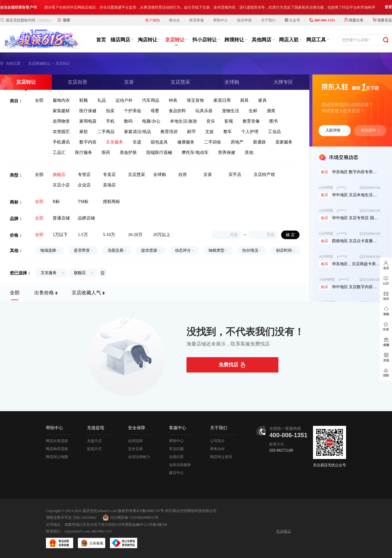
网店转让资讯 (221, 457)
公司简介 (217, 441)
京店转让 (176, 40)
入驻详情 (335, 130)
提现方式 (94, 449)
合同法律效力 (139, 457)
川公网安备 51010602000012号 (131, 518)
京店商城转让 (39, 63)
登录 (66, 20)
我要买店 (382, 20)
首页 (101, 40)
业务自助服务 (180, 465)
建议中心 (176, 473)
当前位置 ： (15, 63)
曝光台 (175, 20)
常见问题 (176, 449)
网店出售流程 (57, 441)
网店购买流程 (57, 449)
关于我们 (268, 20)
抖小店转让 (206, 40)
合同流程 (135, 441)
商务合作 (217, 449)
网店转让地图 (57, 457)
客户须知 (153, 20)
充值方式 (94, 441)
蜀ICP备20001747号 (148, 511)
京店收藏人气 (86, 293)
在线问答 (176, 457)
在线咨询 (371, 130)
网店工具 (318, 40)
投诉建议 (284, 531)
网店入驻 (290, 40)
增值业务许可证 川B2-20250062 (71, 518)
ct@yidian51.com (77, 531)
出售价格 (44, 293)
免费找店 (228, 365)
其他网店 (263, 40)
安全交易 (135, 449)
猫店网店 (122, 40)
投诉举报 (244, 20)
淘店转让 (149, 40)
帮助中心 (221, 20)
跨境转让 (236, 40)
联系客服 (197, 20)
